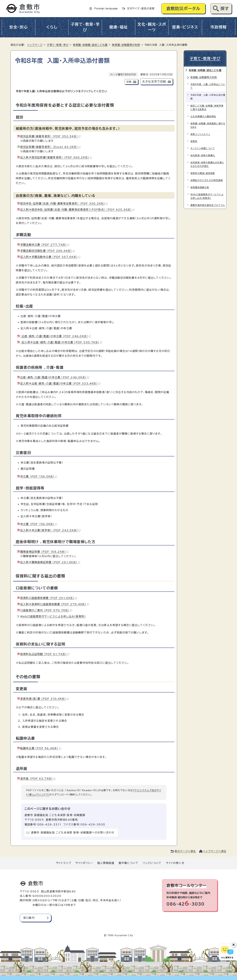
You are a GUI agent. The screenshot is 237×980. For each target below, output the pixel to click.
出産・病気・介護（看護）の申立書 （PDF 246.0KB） (55, 377)
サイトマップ (64, 863)
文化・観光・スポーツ (152, 27)
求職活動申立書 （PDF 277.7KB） (45, 245)
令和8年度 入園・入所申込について (208, 86)
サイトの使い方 (175, 863)
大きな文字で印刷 (154, 82)
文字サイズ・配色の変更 (141, 8)
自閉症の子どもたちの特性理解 (207, 180)
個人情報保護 (106, 863)
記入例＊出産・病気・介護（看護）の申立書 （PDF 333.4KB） (60, 383)
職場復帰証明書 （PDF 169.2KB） (44, 552)
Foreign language (106, 8)
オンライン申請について (203, 148)
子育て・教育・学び (85, 27)
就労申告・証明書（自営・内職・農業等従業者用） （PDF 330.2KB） (64, 203)
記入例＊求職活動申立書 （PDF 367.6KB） (50, 257)
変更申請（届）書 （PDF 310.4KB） (44, 699)
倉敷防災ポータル (183, 8)
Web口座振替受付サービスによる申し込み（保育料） (53, 616)
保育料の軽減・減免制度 (203, 173)
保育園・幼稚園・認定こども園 (90, 45)
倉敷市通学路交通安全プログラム (208, 205)
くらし (52, 27)
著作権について (128, 863)
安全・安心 (19, 27)
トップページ (35, 45)
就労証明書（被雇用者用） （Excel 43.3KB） (50, 147)
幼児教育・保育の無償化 (203, 155)
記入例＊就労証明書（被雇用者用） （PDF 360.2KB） (56, 157)
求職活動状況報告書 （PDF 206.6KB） (47, 251)
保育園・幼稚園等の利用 (126, 45)
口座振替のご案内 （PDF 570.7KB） (46, 610)
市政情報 (218, 27)
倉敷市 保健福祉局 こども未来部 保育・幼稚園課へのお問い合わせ (73, 832)
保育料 (194, 141)
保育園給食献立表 (200, 187)
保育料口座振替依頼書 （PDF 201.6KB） (49, 598)
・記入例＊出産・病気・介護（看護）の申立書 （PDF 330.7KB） (61, 342)
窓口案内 (29, 918)
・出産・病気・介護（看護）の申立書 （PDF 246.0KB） (55, 336)
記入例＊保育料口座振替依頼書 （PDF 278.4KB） (55, 604)
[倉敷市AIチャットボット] (227, 952)
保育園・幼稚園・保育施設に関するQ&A (208, 125)
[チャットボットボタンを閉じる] (234, 945)
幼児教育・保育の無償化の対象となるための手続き (207, 164)
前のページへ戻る (185, 851)
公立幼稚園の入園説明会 (203, 116)
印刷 (129, 82)
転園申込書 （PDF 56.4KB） (41, 748)
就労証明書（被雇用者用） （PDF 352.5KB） (50, 136)
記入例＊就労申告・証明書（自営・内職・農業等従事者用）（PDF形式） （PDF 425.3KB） (77, 210)
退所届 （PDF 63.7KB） (38, 779)
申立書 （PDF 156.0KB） (39, 476)
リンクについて (152, 863)
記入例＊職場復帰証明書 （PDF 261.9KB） (50, 562)
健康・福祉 (119, 27)
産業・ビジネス (185, 27)
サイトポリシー (84, 863)
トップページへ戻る (215, 851)
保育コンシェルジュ (200, 134)
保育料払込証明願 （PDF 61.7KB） (45, 654)
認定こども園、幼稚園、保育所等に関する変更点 (207, 108)
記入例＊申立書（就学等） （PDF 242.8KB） (50, 530)
